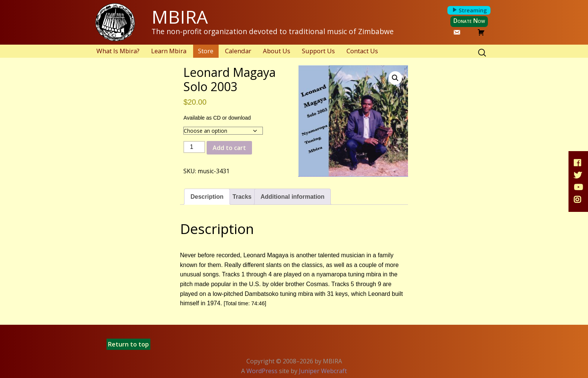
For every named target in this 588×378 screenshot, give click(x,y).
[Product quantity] (194, 147)
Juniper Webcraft (323, 371)
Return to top (128, 344)
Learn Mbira (169, 51)
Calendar (238, 51)
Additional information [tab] (293, 197)
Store (206, 51)
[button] (395, 78)
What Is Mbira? (118, 51)
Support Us (318, 51)
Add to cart (229, 148)
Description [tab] (207, 197)
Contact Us (362, 51)
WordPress (262, 371)
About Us (277, 51)
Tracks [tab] (242, 197)
